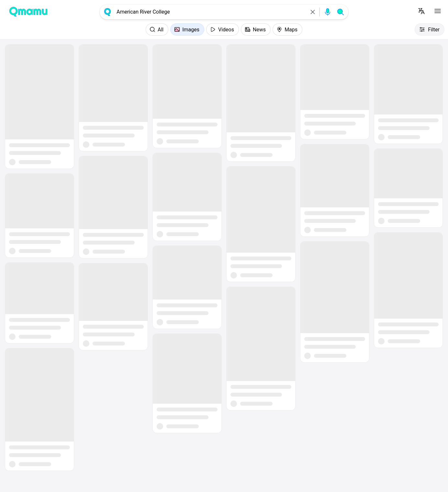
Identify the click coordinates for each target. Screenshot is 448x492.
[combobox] (210, 12)
